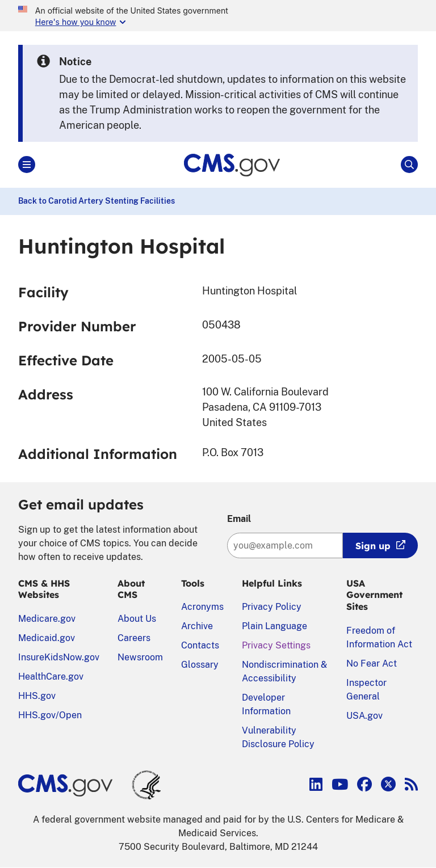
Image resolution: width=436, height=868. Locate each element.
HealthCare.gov (51, 677)
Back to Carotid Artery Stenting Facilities (97, 201)
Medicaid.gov (47, 638)
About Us (137, 619)
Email (239, 519)
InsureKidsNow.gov (59, 657)
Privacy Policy (272, 607)
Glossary (200, 665)
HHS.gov (37, 696)
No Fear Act (372, 663)
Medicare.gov (47, 619)
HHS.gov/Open (50, 715)
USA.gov (364, 716)
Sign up (373, 546)
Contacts (200, 645)
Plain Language (274, 626)
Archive (197, 626)
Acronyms (202, 607)
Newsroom (140, 657)
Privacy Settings (276, 645)
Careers (134, 638)
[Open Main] (27, 165)
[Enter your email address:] (285, 545)
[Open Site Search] (409, 165)
